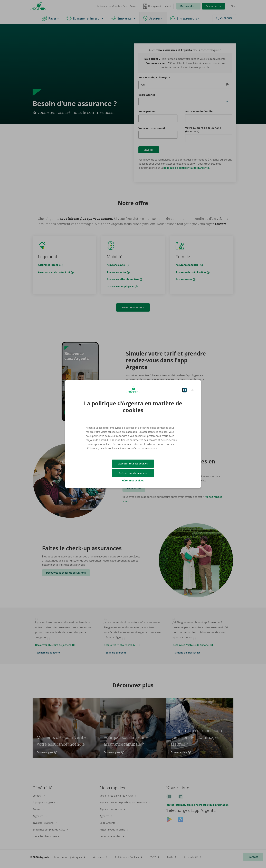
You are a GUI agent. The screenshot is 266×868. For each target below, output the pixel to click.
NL (192, 390)
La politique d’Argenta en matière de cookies (133, 407)
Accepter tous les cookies (133, 464)
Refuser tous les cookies (133, 473)
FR (184, 390)
